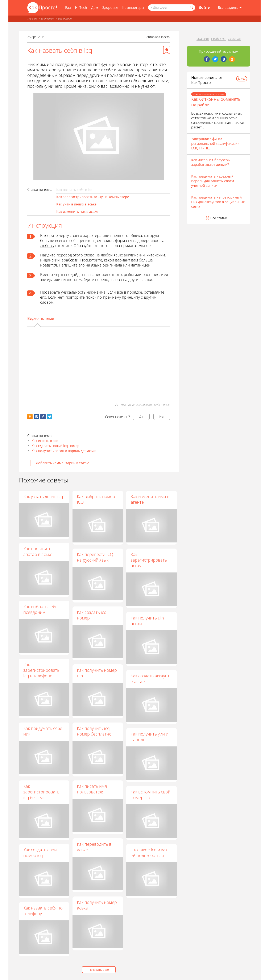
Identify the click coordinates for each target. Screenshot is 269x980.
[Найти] (191, 8)
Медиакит (203, 39)
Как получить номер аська (97, 905)
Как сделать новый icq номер (55, 446)
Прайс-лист (218, 39)
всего (60, 240)
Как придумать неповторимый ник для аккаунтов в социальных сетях (218, 202)
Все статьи (219, 218)
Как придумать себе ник (43, 731)
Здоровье (110, 8)
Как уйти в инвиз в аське (76, 204)
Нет (162, 416)
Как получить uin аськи (148, 621)
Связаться (234, 39)
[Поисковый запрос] (172, 8)
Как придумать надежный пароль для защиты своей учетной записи (213, 181)
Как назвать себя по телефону (43, 911)
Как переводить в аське (94, 847)
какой (109, 260)
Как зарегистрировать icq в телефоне (41, 670)
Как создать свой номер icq (40, 853)
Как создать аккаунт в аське (150, 679)
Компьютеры (133, 8)
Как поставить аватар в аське (38, 551)
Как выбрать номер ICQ (96, 499)
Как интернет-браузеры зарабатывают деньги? (211, 162)
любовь (47, 246)
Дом (95, 8)
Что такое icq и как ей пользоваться (149, 853)
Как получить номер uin (97, 673)
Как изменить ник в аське (77, 212)
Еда (68, 8)
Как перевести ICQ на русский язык (95, 557)
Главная (32, 19)
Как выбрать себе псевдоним (40, 609)
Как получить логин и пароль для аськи (64, 451)
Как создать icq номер (92, 615)
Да (141, 416)
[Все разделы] (230, 8)
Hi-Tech (81, 8)
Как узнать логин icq (43, 496)
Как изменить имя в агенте (150, 499)
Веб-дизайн (65, 19)
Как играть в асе (45, 441)
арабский (70, 260)
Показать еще (99, 970)
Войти (204, 7)
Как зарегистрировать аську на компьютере (93, 197)
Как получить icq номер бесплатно (94, 731)
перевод (64, 255)
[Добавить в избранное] (167, 50)
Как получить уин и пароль (150, 737)
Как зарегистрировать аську (149, 560)
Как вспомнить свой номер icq (151, 795)
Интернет (48, 19)
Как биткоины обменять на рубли (216, 102)
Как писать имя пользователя (92, 789)
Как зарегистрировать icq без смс (41, 792)
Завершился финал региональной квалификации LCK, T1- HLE (215, 144)
